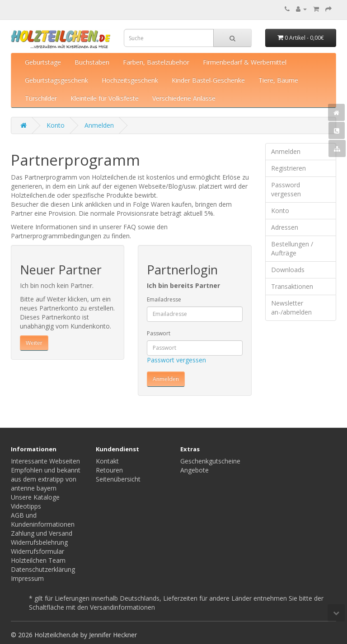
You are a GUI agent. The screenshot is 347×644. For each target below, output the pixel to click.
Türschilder (41, 98)
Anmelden (99, 125)
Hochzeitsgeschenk (130, 80)
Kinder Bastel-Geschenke (208, 80)
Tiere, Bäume (278, 80)
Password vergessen (286, 189)
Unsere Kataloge (35, 497)
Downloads (288, 270)
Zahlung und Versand (42, 533)
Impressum (27, 578)
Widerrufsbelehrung (39, 542)
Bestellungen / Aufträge (292, 248)
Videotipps (26, 506)
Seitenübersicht (118, 479)
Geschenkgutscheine (210, 461)
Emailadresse (164, 299)
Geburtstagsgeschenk (56, 80)
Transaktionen (292, 286)
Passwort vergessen (176, 360)
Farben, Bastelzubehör (156, 62)
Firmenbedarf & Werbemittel (245, 62)
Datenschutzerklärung (43, 569)
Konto (56, 125)
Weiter (34, 343)
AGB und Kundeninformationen (43, 520)
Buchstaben (92, 62)
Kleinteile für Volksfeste (105, 98)
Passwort (159, 333)
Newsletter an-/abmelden (291, 308)
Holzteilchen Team (38, 560)
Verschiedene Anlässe (184, 98)
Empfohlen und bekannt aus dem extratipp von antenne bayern (46, 479)
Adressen (285, 227)
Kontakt (107, 461)
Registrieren (288, 168)
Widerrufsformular (38, 551)
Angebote (195, 470)
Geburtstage (43, 62)
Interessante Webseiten (45, 461)
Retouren (109, 470)
